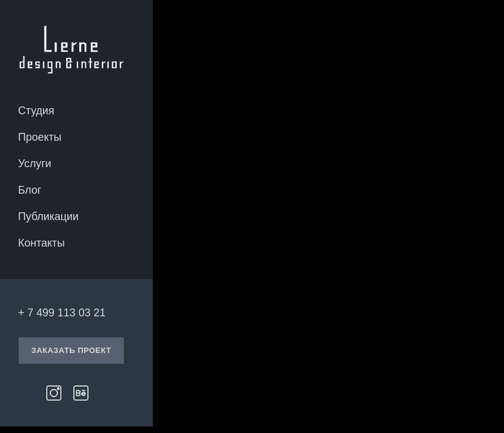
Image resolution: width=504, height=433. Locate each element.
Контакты (41, 243)
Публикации (48, 216)
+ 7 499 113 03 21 (62, 313)
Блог (30, 190)
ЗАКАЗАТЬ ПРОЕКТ (71, 350)
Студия (36, 111)
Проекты (40, 137)
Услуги (35, 164)
